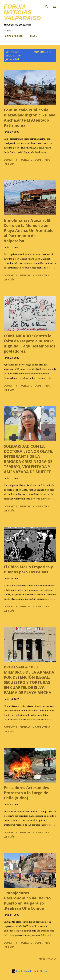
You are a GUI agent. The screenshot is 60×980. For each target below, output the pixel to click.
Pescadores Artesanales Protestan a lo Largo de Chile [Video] (26, 793)
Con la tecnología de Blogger (30, 971)
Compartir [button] (10, 160)
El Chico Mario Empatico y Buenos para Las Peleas (28, 569)
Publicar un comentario (35, 160)
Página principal (13, 36)
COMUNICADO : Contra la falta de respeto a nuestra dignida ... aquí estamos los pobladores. (30, 343)
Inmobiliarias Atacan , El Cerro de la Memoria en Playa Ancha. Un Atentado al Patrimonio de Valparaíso (29, 230)
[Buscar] (47, 6)
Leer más (9, 164)
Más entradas (48, 959)
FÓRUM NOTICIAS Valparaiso (22, 12)
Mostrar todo (44, 52)
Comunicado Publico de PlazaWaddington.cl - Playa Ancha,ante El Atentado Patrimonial (30, 117)
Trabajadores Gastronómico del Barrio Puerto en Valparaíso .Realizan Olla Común (27, 900)
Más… (34, 36)
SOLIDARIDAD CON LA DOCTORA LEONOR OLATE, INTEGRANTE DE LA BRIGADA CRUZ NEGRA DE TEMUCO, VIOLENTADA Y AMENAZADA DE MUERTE (29, 459)
